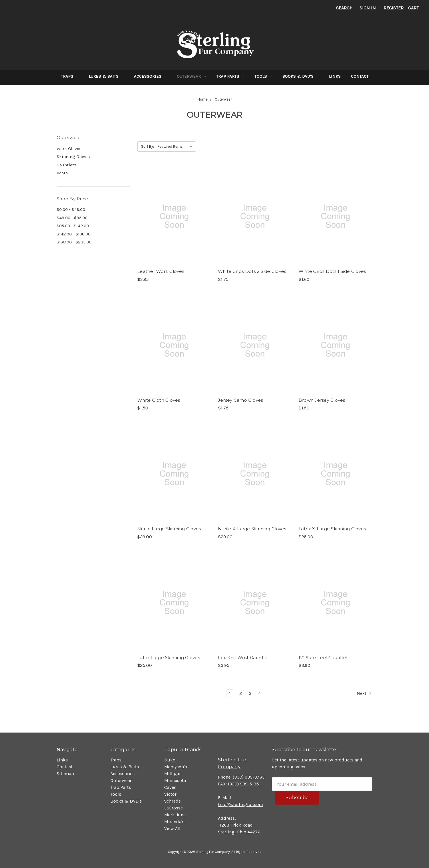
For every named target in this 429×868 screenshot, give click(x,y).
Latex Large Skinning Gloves (169, 658)
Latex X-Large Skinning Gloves (332, 529)
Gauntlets (66, 165)
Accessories (150, 76)
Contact (360, 76)
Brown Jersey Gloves (322, 400)
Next (364, 693)
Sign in (368, 8)
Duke (170, 760)
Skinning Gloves (73, 157)
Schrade (172, 801)
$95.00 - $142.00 (73, 226)
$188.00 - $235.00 (74, 242)
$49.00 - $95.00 (72, 218)
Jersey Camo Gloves (241, 400)
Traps (70, 76)
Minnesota (175, 780)
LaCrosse (173, 808)
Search (344, 8)
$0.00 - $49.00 (71, 209)
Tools (263, 76)
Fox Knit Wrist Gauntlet (244, 658)
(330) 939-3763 (249, 777)
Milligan (173, 774)
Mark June (175, 815)
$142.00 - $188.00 (74, 234)
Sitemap (65, 774)
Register (394, 8)
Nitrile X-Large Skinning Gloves (252, 529)
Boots (62, 173)
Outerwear (191, 76)
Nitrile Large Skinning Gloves (169, 529)
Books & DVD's (300, 76)
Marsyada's (176, 767)
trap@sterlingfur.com (241, 804)
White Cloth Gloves (159, 400)
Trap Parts (230, 76)
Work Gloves (69, 149)
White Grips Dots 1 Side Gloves (332, 271)
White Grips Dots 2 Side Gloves (252, 271)
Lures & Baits (106, 76)
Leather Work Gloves (161, 271)
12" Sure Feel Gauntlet (323, 658)
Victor (170, 794)
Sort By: (147, 146)
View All (172, 828)
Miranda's (174, 822)
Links (335, 76)
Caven (170, 787)
